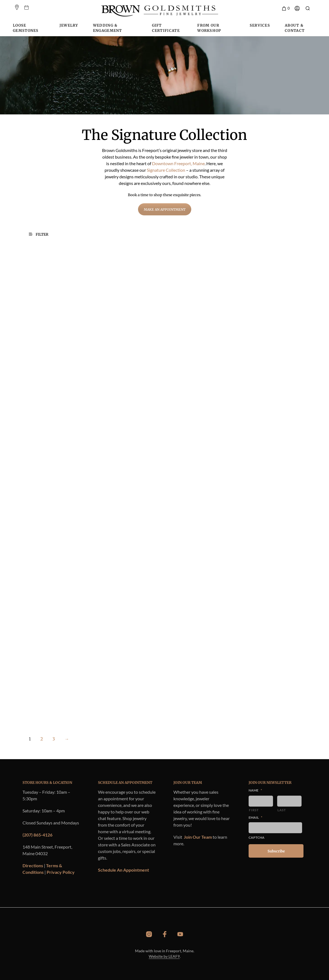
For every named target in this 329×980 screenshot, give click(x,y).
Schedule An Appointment (123, 870)
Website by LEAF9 (164, 956)
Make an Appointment (165, 209)
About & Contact (295, 28)
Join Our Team (198, 837)
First (254, 810)
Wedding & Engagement (108, 28)
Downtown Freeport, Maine (178, 163)
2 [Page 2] (42, 739)
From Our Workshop (209, 28)
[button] (286, 9)
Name (255, 790)
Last (282, 810)
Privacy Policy (61, 872)
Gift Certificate (166, 28)
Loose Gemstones (26, 28)
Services (260, 25)
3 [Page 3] (54, 739)
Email (255, 817)
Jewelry (69, 25)
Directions (33, 865)
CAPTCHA (257, 837)
